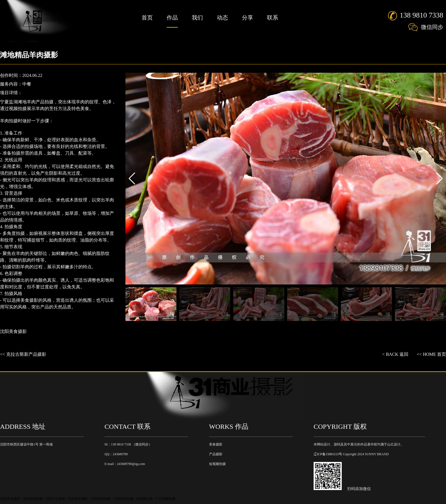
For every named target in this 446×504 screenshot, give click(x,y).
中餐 (27, 84)
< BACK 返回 (395, 354)
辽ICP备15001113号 (328, 454)
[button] (439, 179)
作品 (172, 18)
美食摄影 (216, 444)
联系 (273, 18)
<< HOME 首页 (431, 354)
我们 (197, 18)
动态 (222, 18)
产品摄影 (216, 454)
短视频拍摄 (217, 464)
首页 (147, 18)
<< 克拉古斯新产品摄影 (23, 354)
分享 (248, 18)
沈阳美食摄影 (13, 331)
